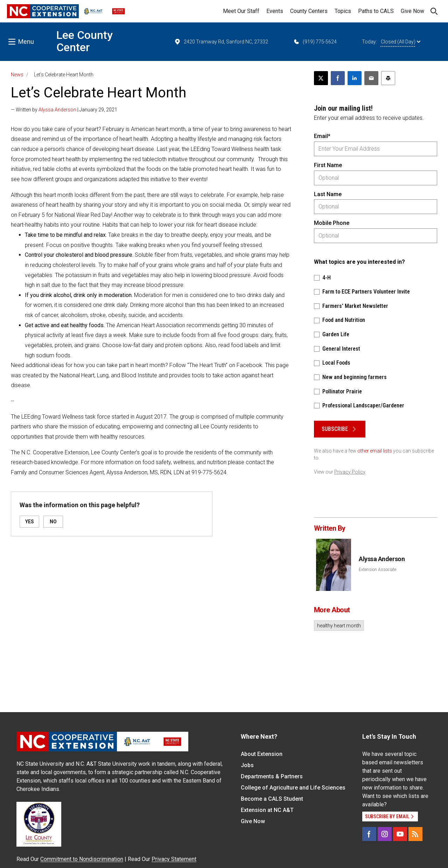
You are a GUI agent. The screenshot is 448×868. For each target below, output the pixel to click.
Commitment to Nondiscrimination (82, 859)
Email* (322, 136)
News (17, 75)
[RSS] (415, 834)
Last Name (328, 194)
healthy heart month (339, 626)
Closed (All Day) (401, 42)
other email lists (375, 451)
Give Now (412, 11)
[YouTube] (400, 834)
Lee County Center (85, 41)
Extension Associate (377, 570)
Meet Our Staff (241, 11)
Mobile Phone (332, 223)
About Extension (262, 754)
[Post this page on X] (321, 78)
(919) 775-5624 (315, 42)
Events (275, 11)
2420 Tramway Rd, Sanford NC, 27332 (221, 42)
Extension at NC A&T (267, 810)
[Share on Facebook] (338, 78)
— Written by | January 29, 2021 (64, 110)
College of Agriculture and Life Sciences (293, 788)
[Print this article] (388, 78)
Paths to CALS (376, 11)
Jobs (247, 765)
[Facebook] (369, 834)
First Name (328, 165)
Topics (343, 11)
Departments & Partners (272, 776)
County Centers (309, 11)
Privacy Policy (350, 472)
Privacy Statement (174, 859)
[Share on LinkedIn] (355, 78)
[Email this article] (371, 78)
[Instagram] (385, 834)
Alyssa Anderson (57, 110)
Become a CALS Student (272, 799)
